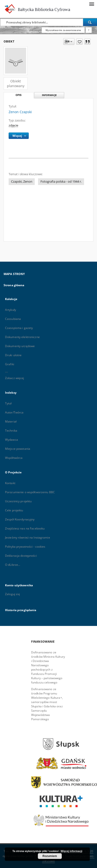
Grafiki (10, 364)
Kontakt (10, 483)
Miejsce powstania (18, 449)
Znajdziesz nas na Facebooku (25, 528)
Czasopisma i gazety (19, 328)
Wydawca (11, 440)
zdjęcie (13, 125)
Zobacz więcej (15, 378)
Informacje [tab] (49, 95)
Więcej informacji (71, 851)
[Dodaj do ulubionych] (79, 42)
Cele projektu (14, 510)
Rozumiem (50, 856)
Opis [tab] (19, 95)
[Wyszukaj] (90, 22)
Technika (11, 431)
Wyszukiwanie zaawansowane (63, 30)
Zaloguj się (12, 594)
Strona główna (14, 285)
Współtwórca (14, 458)
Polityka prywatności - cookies (25, 547)
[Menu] (91, 4)
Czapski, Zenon (22, 182)
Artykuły (11, 310)
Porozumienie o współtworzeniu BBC (30, 492)
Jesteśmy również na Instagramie (28, 537)
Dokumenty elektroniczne (22, 337)
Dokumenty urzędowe (20, 346)
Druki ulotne (13, 355)
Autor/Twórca (14, 412)
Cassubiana (13, 319)
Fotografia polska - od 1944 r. (61, 182)
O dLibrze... (13, 565)
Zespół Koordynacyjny (20, 519)
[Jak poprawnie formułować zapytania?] (89, 30)
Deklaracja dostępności (21, 556)
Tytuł (8, 403)
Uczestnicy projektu (18, 501)
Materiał (11, 421)
